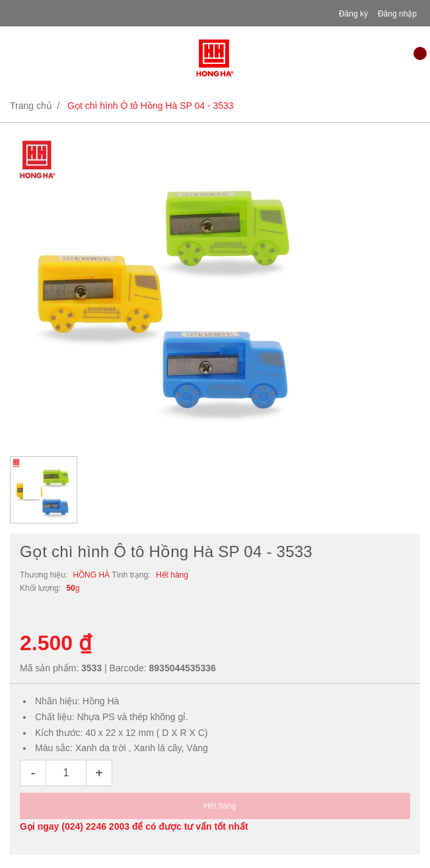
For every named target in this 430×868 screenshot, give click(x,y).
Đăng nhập (397, 14)
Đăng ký (353, 14)
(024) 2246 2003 (95, 826)
